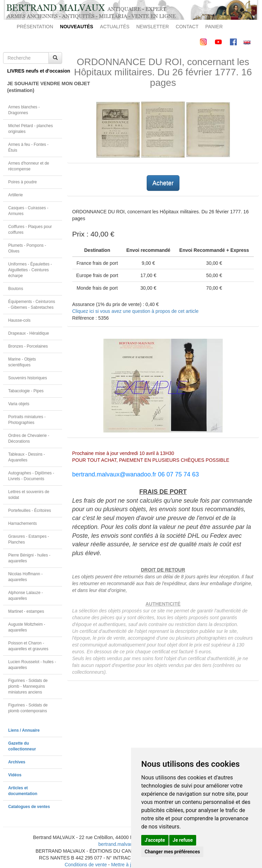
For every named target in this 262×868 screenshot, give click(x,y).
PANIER (214, 27)
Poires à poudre (23, 182)
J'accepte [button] (155, 840)
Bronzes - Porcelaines (28, 346)
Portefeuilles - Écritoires (30, 511)
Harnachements (23, 523)
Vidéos (15, 775)
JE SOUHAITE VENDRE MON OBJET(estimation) (35, 87)
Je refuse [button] (183, 840)
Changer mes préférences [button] (172, 852)
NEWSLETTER (152, 27)
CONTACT (187, 27)
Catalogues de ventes (29, 807)
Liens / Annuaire (24, 730)
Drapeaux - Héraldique (29, 333)
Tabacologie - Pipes (26, 391)
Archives (17, 762)
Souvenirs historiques (28, 378)
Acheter (163, 183)
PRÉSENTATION (35, 27)
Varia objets (19, 404)
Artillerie (16, 195)
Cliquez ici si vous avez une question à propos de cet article (135, 311)
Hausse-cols (19, 320)
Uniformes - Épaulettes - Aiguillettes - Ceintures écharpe (30, 270)
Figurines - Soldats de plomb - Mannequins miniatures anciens (28, 686)
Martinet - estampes (26, 611)
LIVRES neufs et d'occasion (35, 71)
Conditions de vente (86, 865)
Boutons (16, 289)
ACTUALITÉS (115, 27)
